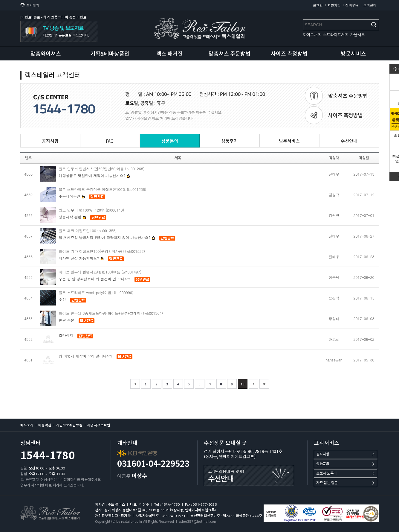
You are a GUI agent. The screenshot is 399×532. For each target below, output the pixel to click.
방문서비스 (353, 54)
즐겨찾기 (33, 5)
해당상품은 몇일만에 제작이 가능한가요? (94, 175)
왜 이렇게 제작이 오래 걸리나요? (86, 356)
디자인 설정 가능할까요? (81, 258)
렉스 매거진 (170, 54)
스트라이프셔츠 (336, 35)
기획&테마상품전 (110, 54)
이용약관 (45, 425)
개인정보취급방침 (69, 425)
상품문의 (323, 464)
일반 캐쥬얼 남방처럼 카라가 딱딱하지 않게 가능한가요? (107, 237)
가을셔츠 (357, 35)
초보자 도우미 (327, 473)
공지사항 (323, 454)
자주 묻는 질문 (327, 483)
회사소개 (27, 425)
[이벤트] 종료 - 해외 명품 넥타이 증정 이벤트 (53, 17)
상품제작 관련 (72, 217)
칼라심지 (66, 335)
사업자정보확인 (99, 425)
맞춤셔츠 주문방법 (230, 54)
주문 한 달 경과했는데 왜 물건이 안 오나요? (95, 279)
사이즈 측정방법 (289, 54)
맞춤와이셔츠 (46, 54)
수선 (62, 299)
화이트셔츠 (312, 35)
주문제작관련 (72, 196)
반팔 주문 (67, 320)
